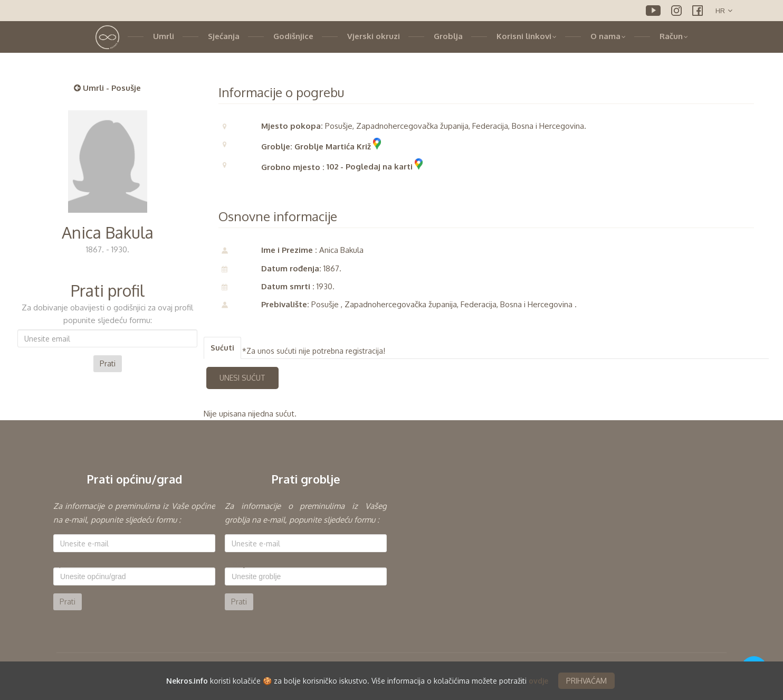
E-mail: (64, 531)
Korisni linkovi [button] (527, 36)
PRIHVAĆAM (586, 682)
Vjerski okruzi (374, 36)
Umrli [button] (164, 36)
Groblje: (238, 564)
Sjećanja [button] (224, 36)
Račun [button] (674, 36)
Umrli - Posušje (107, 88)
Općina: (66, 564)
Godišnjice (293, 36)
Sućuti (222, 348)
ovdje (538, 682)
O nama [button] (608, 36)
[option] (134, 555)
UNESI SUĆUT (242, 378)
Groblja (448, 36)
